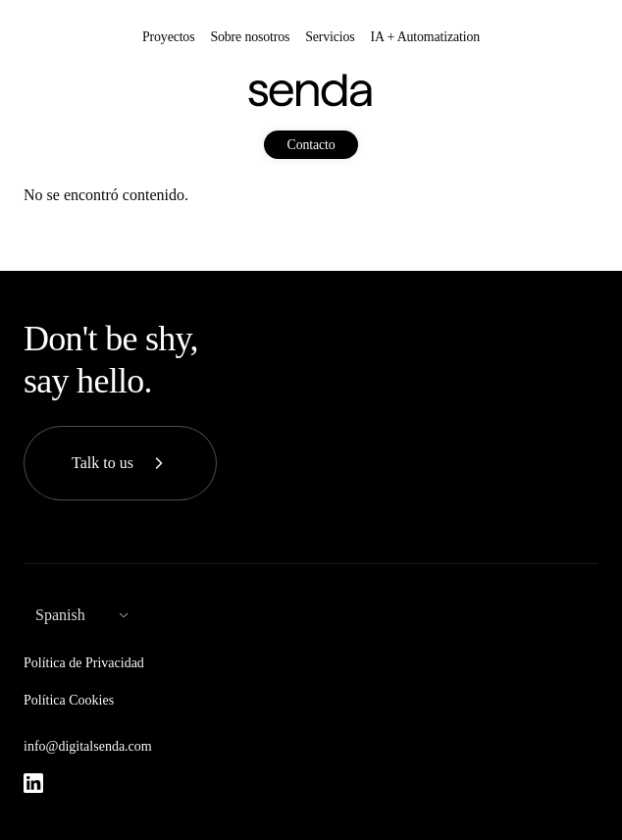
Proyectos (168, 37)
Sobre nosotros (250, 37)
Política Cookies (69, 700)
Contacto (311, 145)
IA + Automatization (425, 37)
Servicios (330, 37)
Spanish (60, 615)
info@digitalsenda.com (88, 746)
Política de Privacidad (84, 663)
